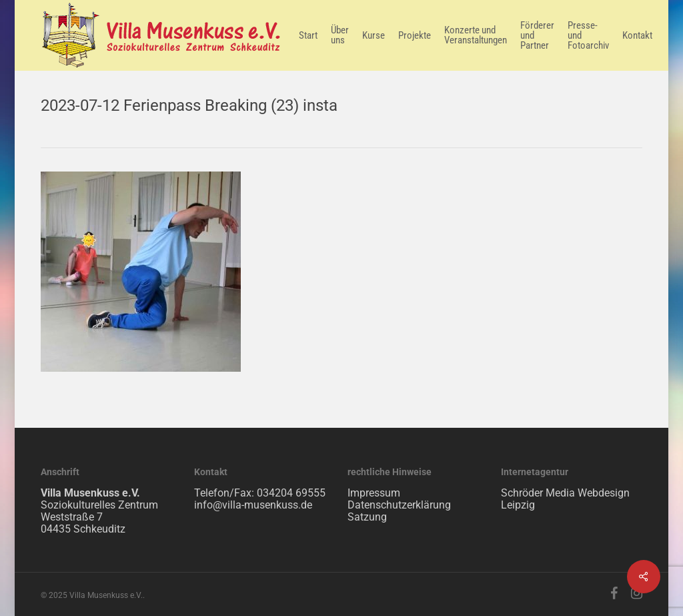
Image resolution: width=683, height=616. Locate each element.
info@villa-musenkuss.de (253, 505)
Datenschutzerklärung (399, 505)
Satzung (367, 517)
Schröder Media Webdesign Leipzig (565, 499)
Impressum (374, 493)
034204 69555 (291, 493)
